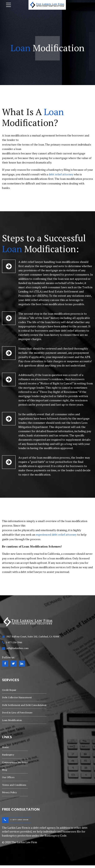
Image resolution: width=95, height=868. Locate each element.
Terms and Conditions (14, 787)
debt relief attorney (61, 174)
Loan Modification (12, 721)
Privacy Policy (9, 795)
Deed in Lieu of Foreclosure (18, 713)
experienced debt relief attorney (56, 534)
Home (6, 748)
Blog (5, 772)
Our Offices (8, 779)
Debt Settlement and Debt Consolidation (25, 705)
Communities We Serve (15, 764)
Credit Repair (9, 690)
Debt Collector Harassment (17, 698)
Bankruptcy (8, 756)
